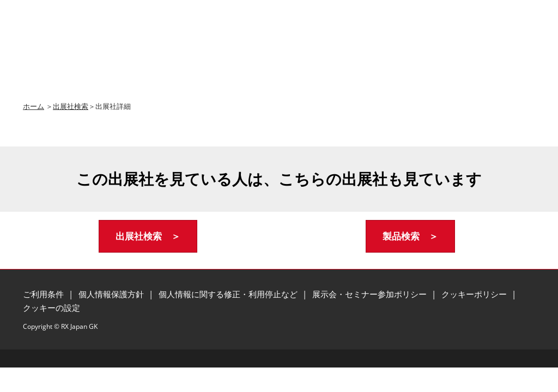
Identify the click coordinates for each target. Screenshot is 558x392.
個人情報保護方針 (112, 294)
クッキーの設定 (51, 308)
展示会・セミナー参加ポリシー (371, 294)
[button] (148, 237)
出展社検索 (71, 106)
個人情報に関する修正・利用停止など (229, 294)
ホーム (34, 106)
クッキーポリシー (475, 294)
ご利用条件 (44, 294)
